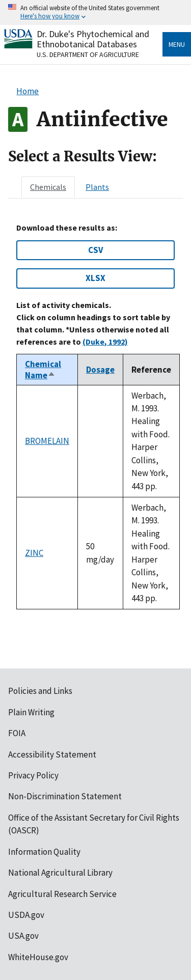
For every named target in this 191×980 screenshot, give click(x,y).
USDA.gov (26, 915)
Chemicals (48, 187)
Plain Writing (31, 712)
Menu (177, 44)
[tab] (48, 187)
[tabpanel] (95, 416)
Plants (97, 187)
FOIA (17, 733)
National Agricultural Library (60, 873)
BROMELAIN (47, 441)
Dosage (100, 370)
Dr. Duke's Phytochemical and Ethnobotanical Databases (93, 39)
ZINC (34, 553)
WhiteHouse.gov (38, 957)
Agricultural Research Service (62, 894)
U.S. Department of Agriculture (88, 54)
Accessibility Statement (52, 754)
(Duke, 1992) (105, 342)
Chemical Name (43, 370)
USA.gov (23, 936)
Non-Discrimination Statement (65, 796)
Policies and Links (40, 691)
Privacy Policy (33, 775)
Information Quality (44, 852)
